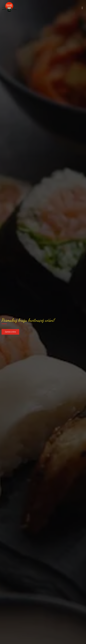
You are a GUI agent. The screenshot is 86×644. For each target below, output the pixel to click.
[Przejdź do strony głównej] (15, 8)
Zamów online (10, 332)
